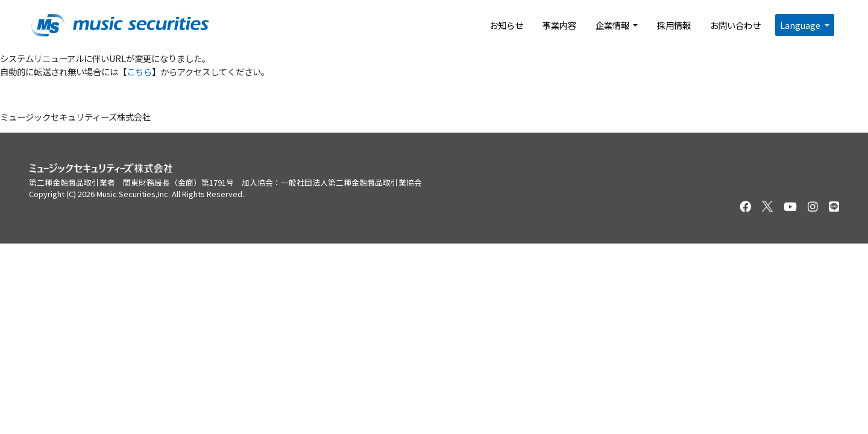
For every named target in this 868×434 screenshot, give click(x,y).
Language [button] (801, 25)
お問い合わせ (735, 25)
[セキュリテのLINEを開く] (834, 206)
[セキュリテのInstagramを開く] (813, 206)
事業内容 (559, 25)
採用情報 (674, 25)
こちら (139, 71)
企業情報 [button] (613, 25)
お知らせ (506, 25)
